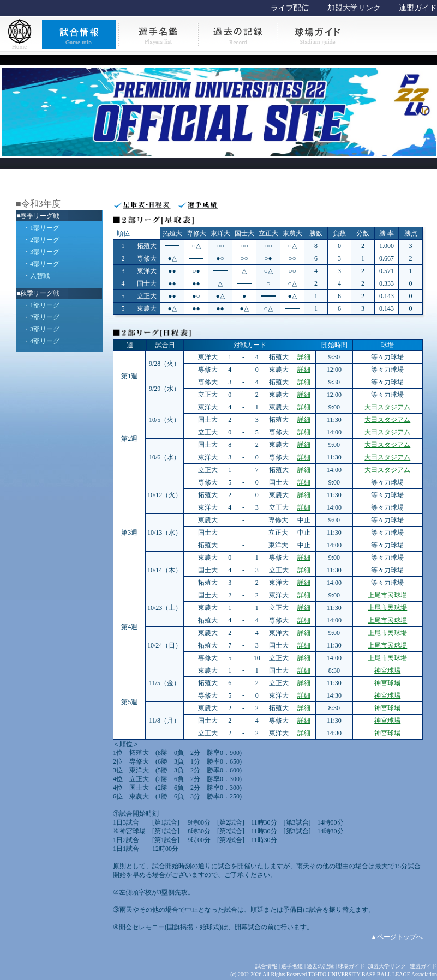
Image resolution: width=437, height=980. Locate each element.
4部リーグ (45, 264)
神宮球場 (387, 670)
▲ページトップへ (397, 937)
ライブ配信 (290, 8)
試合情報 (266, 966)
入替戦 (40, 276)
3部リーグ (45, 252)
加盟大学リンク (354, 8)
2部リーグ (45, 240)
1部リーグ (45, 228)
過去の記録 (320, 966)
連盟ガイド (418, 8)
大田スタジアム (387, 407)
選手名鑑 (292, 966)
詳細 (304, 357)
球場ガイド (351, 966)
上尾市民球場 (387, 595)
